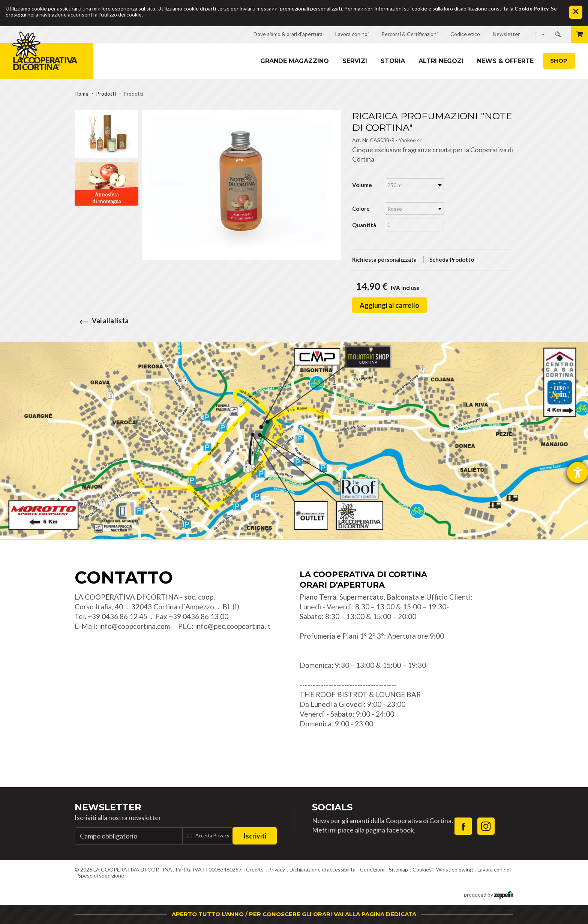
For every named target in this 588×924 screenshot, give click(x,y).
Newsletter (108, 807)
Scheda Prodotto (452, 259)
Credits (255, 869)
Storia (393, 61)
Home (82, 94)
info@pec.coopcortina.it (233, 626)
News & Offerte (505, 61)
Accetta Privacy (212, 835)
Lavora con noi (494, 869)
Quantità (364, 225)
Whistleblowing (454, 869)
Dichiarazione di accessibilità (322, 869)
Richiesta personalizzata (384, 259)
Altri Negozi (441, 61)
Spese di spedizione (101, 875)
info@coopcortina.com (134, 626)
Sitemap (398, 869)
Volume (362, 185)
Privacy (277, 869)
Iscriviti (255, 836)
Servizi (355, 61)
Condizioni (372, 869)
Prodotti (106, 94)
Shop (559, 61)
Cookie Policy (532, 8)
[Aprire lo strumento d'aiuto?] (577, 472)
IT (535, 34)
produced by (489, 894)
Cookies (422, 869)
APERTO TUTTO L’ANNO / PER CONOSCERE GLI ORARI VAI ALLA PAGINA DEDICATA (294, 914)
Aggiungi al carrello (389, 305)
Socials (332, 807)
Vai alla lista (102, 321)
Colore (361, 208)
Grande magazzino (295, 61)
